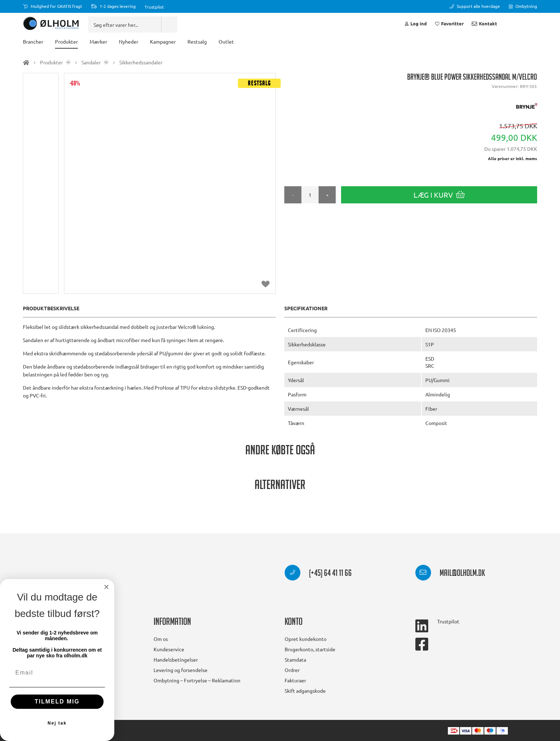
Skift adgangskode (305, 691)
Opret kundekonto (306, 639)
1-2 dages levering (113, 6)
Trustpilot (154, 7)
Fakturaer (295, 680)
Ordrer (292, 670)
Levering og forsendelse (181, 670)
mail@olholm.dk (450, 574)
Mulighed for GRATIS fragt (52, 6)
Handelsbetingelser (176, 660)
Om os (161, 639)
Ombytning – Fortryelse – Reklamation (197, 680)
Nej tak (57, 723)
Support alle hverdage (475, 6)
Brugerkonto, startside (310, 649)
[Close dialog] (106, 587)
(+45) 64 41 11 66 (318, 574)
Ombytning (523, 6)
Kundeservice (169, 649)
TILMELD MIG (57, 702)
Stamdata (295, 660)
